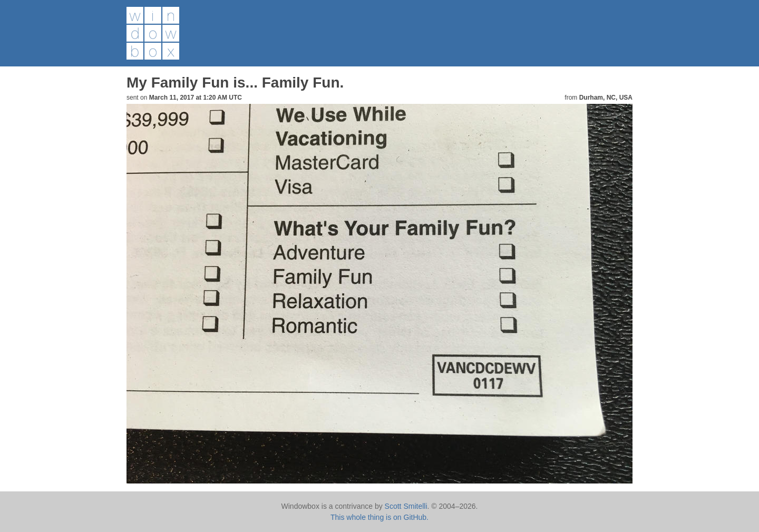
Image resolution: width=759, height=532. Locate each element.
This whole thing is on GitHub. (379, 517)
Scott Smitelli (406, 506)
